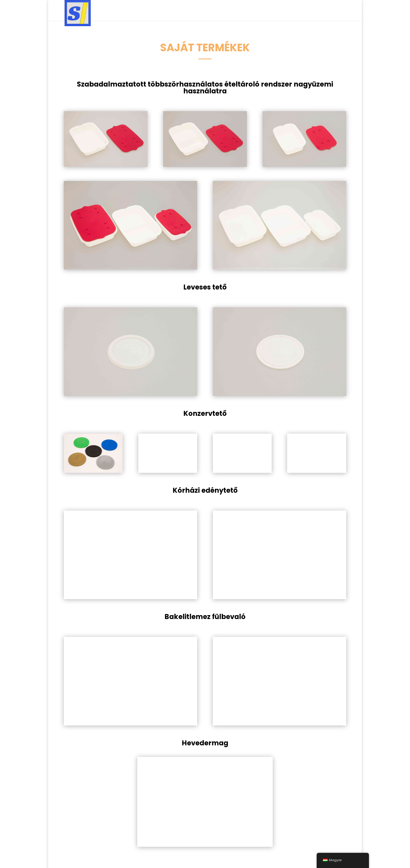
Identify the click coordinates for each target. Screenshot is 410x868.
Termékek (205, 11)
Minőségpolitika (244, 11)
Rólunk (310, 11)
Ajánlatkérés (282, 11)
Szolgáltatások (166, 11)
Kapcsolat (335, 11)
